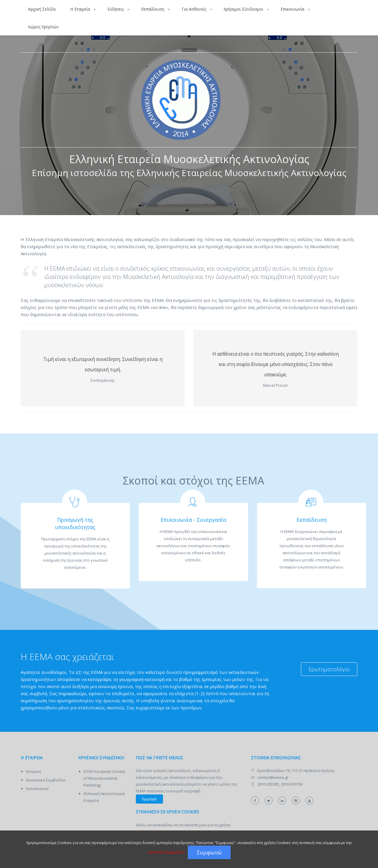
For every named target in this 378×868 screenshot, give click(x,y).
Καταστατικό (37, 789)
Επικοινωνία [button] (293, 9)
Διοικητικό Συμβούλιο (46, 780)
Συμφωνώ (209, 852)
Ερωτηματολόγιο (329, 669)
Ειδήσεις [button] (116, 9)
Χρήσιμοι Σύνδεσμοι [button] (244, 9)
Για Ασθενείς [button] (194, 9)
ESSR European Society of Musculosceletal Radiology (104, 778)
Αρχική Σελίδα (42, 9)
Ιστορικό (34, 771)
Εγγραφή (149, 799)
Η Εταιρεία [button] (81, 9)
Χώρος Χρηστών (43, 27)
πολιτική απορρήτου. (166, 852)
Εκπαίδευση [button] (153, 9)
